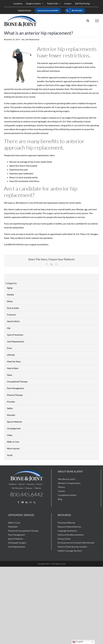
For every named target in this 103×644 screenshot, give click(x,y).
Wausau (29, 488)
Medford (13, 484)
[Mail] (31, 502)
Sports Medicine (14, 422)
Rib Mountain (18, 488)
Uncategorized (14, 428)
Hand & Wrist (13, 321)
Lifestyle (11, 355)
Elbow (10, 301)
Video (10, 435)
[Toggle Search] (88, 21)
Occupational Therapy (17, 381)
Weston (38, 488)
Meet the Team (14, 361)
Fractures (11, 315)
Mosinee (31, 484)
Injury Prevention (15, 335)
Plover (39, 484)
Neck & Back (13, 368)
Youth (10, 455)
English (78, 642)
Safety (10, 408)
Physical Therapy (15, 395)
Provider (11, 402)
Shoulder (11, 415)
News (10, 375)
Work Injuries (13, 448)
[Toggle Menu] (97, 21)
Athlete (10, 295)
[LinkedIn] (27, 502)
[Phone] (35, 502)
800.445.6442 (27, 494)
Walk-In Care (13, 442)
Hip (23, 40)
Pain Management (15, 388)
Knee (9, 348)
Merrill (22, 484)
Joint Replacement (32, 40)
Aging (10, 288)
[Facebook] (19, 502)
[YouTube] (23, 502)
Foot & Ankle (13, 308)
